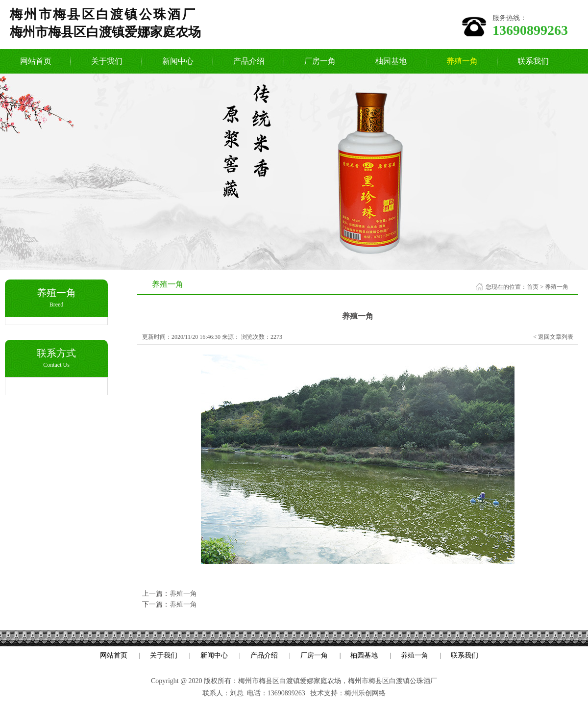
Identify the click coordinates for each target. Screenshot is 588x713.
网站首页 (36, 61)
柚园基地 (391, 61)
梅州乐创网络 (365, 693)
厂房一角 (320, 61)
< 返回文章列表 (553, 337)
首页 (533, 287)
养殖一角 (462, 61)
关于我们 (107, 61)
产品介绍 (249, 61)
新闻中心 (178, 61)
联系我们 (533, 61)
